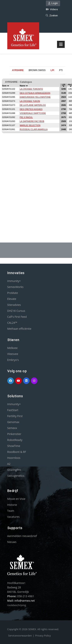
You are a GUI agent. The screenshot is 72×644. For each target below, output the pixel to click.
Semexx (12, 428)
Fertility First (15, 416)
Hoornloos (14, 458)
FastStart (13, 410)
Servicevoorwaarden (20, 636)
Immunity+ (14, 281)
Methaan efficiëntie (19, 329)
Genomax (13, 422)
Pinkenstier (14, 434)
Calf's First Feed (17, 317)
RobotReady (15, 440)
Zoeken (52, 15)
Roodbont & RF (17, 452)
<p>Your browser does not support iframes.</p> (36, 149)
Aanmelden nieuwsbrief (22, 536)
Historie (12, 505)
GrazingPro (14, 470)
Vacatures (13, 517)
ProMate (13, 293)
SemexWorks (15, 287)
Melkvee (12, 348)
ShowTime (14, 446)
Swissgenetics (16, 476)
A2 (9, 464)
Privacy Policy (43, 636)
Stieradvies (14, 305)
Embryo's (13, 360)
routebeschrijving (17, 605)
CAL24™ (12, 323)
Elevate (12, 299)
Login (53, 3)
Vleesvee (13, 354)
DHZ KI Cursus (16, 311)
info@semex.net (25, 601)
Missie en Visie (16, 499)
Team (11, 511)
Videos (52, 9)
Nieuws (12, 542)
